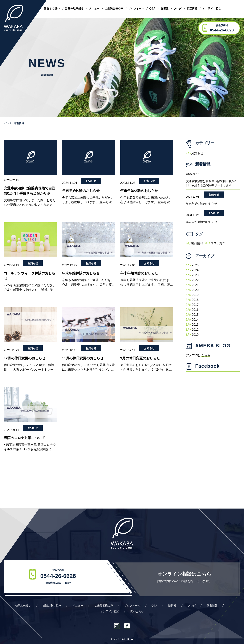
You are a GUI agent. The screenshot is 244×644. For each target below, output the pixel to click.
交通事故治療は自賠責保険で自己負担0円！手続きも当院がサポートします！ (30, 191)
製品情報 (197, 243)
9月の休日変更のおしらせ (140, 358)
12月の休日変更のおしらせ (25, 358)
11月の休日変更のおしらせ (83, 358)
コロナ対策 (218, 243)
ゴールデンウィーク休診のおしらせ (30, 276)
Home (8, 123)
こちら (206, 355)
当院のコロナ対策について (24, 438)
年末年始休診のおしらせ (81, 191)
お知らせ (91, 181)
